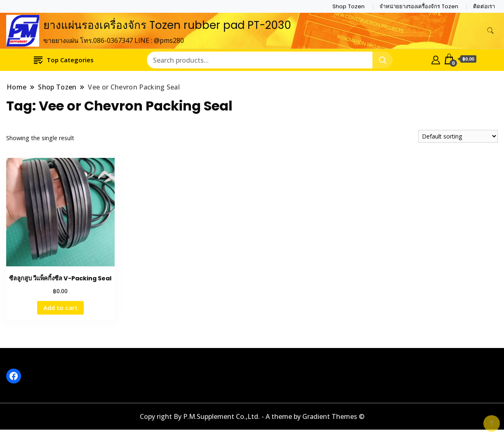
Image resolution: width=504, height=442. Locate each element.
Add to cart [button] (60, 308)
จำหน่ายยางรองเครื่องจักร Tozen (419, 6)
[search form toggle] (490, 31)
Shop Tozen (349, 6)
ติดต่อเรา (484, 6)
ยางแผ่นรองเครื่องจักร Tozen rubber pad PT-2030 (167, 25)
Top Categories (64, 60)
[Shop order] (458, 136)
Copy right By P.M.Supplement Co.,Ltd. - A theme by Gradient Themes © (252, 416)
